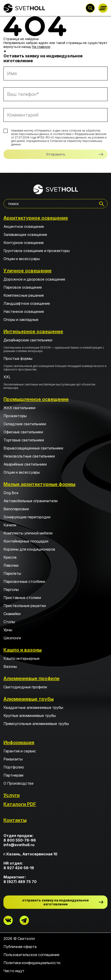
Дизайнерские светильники (55, 345)
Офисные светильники (23, 432)
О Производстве (18, 783)
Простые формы (55, 364)
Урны (8, 630)
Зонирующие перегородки (27, 517)
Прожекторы (15, 416)
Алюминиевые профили (31, 678)
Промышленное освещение (36, 399)
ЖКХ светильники (19, 408)
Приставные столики (22, 598)
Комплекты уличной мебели (28, 533)
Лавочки (11, 565)
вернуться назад (17, 47)
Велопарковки (16, 509)
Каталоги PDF (20, 804)
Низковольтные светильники (29, 456)
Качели (10, 525)
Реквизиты (13, 759)
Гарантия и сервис (20, 751)
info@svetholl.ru (19, 845)
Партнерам (13, 775)
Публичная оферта (20, 947)
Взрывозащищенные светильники (33, 448)
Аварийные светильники (25, 464)
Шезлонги (12, 638)
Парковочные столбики (24, 581)
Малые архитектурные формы (39, 484)
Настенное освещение (24, 311)
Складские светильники (25, 424)
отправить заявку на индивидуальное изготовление (55, 902)
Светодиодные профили (25, 687)
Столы (9, 622)
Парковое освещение (23, 287)
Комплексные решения (24, 295)
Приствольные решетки (25, 606)
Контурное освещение (24, 243)
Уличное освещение (28, 271)
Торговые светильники (24, 440)
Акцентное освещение (24, 226)
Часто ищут (14, 971)
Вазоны (10, 666)
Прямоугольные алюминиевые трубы (36, 724)
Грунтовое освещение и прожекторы (37, 251)
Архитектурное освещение (36, 218)
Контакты (15, 820)
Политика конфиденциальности (32, 963)
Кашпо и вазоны (23, 650)
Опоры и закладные (21, 320)
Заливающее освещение (25, 235)
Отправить (56, 154)
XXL (55, 382)
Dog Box (11, 493)
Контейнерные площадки (26, 541)
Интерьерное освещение (33, 332)
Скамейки (12, 614)
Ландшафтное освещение (27, 303)
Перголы (11, 590)
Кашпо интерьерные (22, 658)
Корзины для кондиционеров (29, 549)
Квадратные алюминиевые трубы (33, 707)
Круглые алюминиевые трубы (30, 716)
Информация (19, 742)
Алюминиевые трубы (29, 699)
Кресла (10, 557)
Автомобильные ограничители (31, 501)
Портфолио (14, 767)
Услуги (12, 795)
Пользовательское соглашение (31, 955)
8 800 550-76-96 (20, 840)
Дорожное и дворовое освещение (34, 279)
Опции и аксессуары (22, 259)
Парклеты (12, 573)
